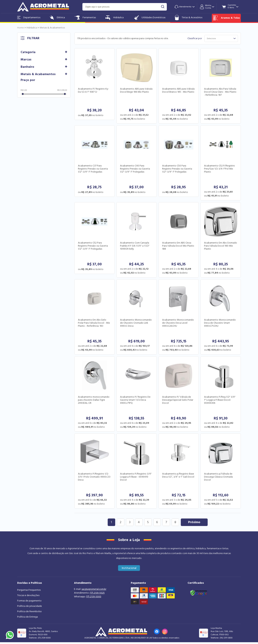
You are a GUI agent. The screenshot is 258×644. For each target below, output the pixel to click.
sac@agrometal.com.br (94, 589)
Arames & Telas (226, 18)
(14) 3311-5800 (226, 638)
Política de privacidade (30, 606)
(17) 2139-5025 (97, 593)
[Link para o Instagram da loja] (165, 631)
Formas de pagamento (29, 601)
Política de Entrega (28, 617)
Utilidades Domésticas (149, 18)
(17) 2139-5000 (94, 597)
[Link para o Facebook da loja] (157, 631)
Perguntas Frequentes (29, 590)
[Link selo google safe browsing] (199, 593)
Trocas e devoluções (28, 595)
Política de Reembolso (29, 611)
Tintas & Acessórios (189, 18)
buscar (163, 7)
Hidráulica (114, 18)
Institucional (129, 568)
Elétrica (57, 18)
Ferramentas (85, 18)
